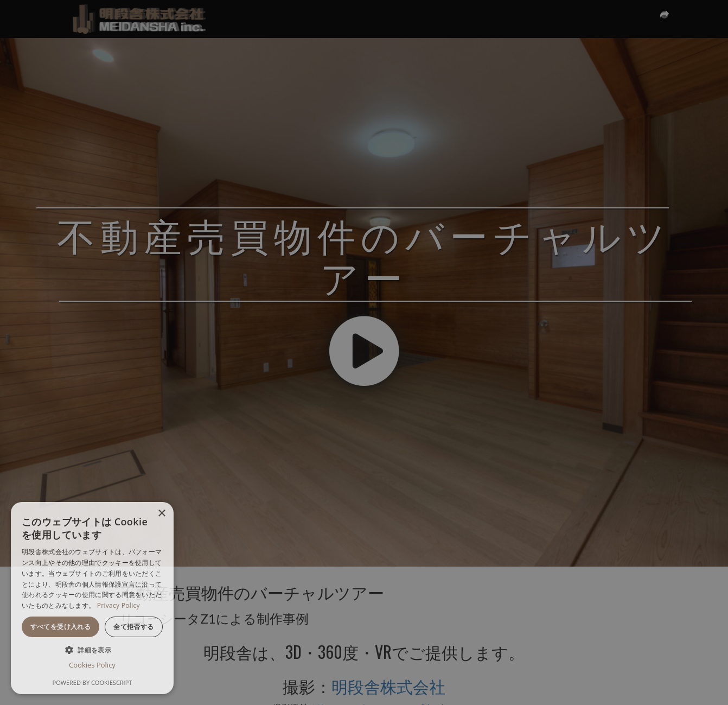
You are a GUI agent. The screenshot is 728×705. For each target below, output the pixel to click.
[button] (92, 649)
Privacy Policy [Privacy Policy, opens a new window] (119, 605)
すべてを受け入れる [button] (61, 627)
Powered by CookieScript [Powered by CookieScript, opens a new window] (92, 682)
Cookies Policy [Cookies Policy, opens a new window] (92, 665)
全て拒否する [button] (133, 627)
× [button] (161, 514)
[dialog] (92, 598)
